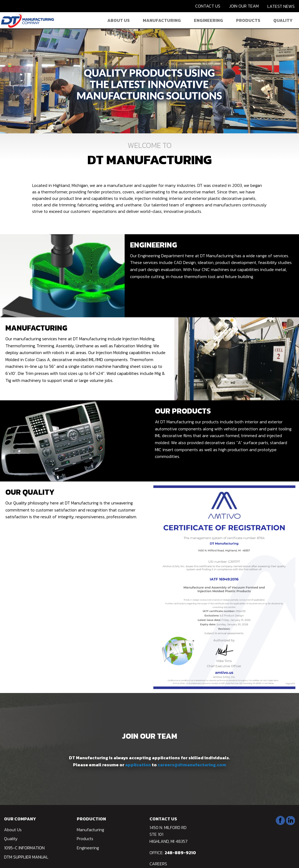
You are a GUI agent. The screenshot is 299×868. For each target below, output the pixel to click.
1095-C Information (24, 848)
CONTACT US (208, 6)
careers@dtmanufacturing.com (192, 765)
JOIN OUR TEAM (244, 6)
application (138, 765)
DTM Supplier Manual (26, 857)
